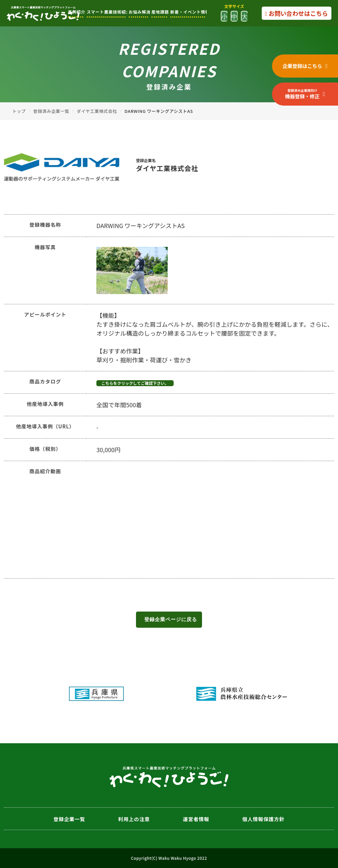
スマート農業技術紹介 (106, 12)
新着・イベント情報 (188, 12)
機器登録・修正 (302, 94)
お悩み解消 (138, 12)
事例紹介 (76, 12)
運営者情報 (196, 819)
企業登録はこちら (302, 66)
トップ (19, 111)
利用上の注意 (134, 819)
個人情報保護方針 (263, 819)
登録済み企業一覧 (51, 111)
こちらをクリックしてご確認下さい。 (135, 383)
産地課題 (159, 12)
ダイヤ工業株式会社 (97, 111)
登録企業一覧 (69, 819)
